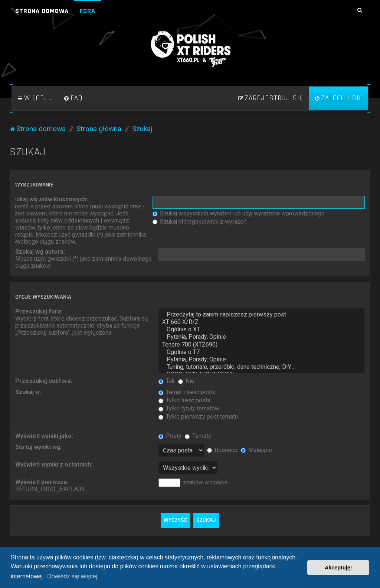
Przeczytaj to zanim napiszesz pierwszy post (262, 315)
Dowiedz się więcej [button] (72, 576)
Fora (88, 11)
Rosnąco (222, 450)
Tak (167, 381)
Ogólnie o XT (262, 329)
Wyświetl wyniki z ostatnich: (54, 464)
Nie (186, 381)
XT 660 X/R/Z (262, 322)
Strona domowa (42, 11)
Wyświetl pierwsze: (42, 482)
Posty (170, 436)
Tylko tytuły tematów (189, 408)
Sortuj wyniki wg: (39, 447)
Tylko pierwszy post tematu (198, 417)
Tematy (198, 436)
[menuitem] (73, 98)
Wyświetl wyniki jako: (44, 436)
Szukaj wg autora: (40, 252)
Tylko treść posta (184, 400)
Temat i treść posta (187, 392)
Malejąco (256, 450)
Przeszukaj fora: (39, 311)
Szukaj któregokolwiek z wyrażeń (200, 222)
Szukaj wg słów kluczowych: (49, 199)
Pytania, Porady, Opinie (262, 337)
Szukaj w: (28, 392)
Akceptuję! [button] (338, 568)
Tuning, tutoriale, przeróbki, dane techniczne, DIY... (262, 367)
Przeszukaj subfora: (44, 381)
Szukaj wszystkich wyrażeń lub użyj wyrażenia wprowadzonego (239, 213)
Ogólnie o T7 (262, 352)
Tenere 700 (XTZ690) (262, 345)
